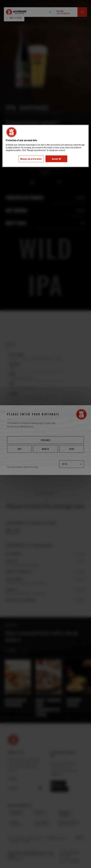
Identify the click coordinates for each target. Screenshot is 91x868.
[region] (45, 146)
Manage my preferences (31, 159)
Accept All (56, 159)
